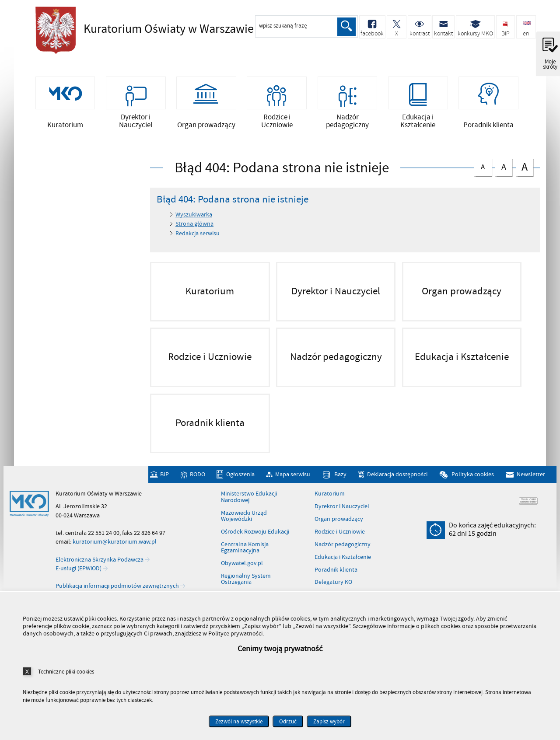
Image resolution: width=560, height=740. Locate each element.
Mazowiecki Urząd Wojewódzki (244, 516)
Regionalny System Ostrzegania (246, 579)
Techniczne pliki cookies (66, 672)
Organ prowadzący (339, 519)
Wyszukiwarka (194, 215)
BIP (164, 474)
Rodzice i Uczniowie (340, 532)
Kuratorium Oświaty (154, 29)
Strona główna (194, 224)
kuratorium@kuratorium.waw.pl (115, 542)
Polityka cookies (473, 474)
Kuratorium (330, 494)
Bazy (340, 474)
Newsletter (531, 474)
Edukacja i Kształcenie (343, 557)
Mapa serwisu (293, 474)
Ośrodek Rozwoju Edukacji (255, 532)
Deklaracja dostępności (397, 474)
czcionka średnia (504, 166)
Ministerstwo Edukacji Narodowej (249, 497)
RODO (198, 474)
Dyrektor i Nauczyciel (342, 506)
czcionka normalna (483, 165)
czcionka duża (525, 166)
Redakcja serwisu (198, 233)
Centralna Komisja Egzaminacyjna (245, 548)
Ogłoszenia (240, 474)
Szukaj (346, 27)
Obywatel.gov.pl (242, 563)
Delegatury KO (333, 583)
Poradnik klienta (336, 570)
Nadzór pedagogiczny (343, 545)
